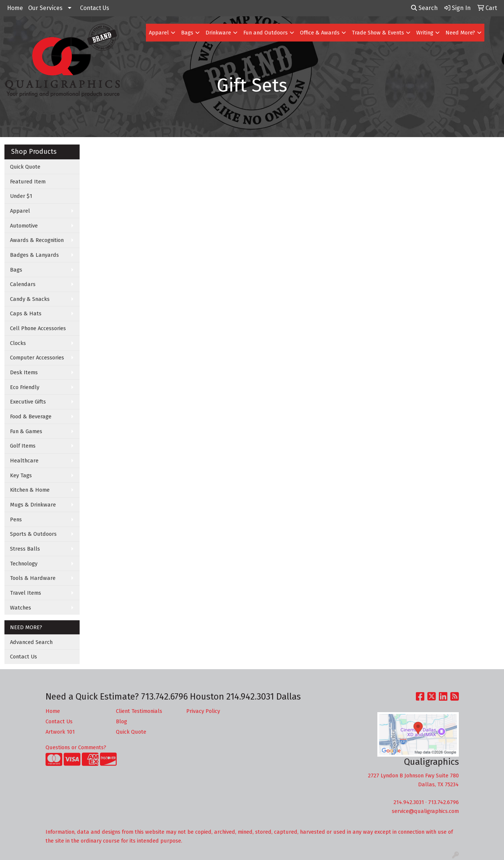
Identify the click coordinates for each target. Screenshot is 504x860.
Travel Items (26, 593)
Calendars (23, 284)
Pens (16, 519)
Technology (24, 564)
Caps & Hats (26, 313)
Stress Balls (25, 549)
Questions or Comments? (76, 747)
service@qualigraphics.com (425, 811)
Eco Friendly (25, 387)
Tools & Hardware (33, 578)
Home (15, 8)
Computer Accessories (37, 358)
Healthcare (24, 461)
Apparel (159, 33)
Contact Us (95, 8)
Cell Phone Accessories (38, 328)
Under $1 (21, 196)
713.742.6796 (443, 802)
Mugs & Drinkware (33, 505)
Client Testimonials (139, 711)
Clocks (18, 343)
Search (424, 8)
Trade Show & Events (378, 33)
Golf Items (23, 446)
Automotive (24, 226)
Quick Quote (25, 167)
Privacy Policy (203, 711)
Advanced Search (31, 642)
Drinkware (218, 33)
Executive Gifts (28, 402)
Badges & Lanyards (34, 255)
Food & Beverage (31, 416)
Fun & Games (26, 431)
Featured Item (28, 182)
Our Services (45, 8)
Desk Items (24, 372)
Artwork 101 (60, 732)
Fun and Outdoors (266, 33)
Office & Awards (320, 33)
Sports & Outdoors (33, 534)
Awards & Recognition (37, 240)
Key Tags (21, 475)
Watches (21, 608)
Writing (425, 33)
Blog (121, 721)
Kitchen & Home (30, 490)
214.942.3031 (409, 802)
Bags (187, 33)
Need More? (460, 33)
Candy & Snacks (30, 299)
